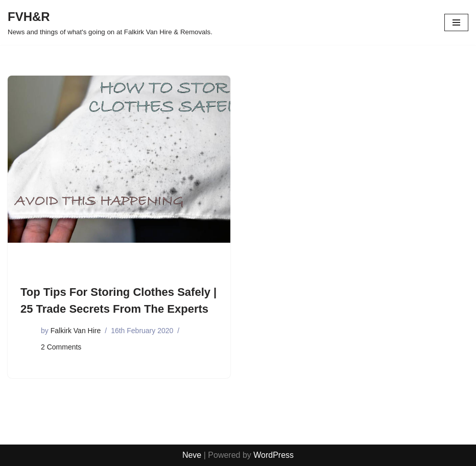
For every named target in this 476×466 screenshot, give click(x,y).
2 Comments (61, 347)
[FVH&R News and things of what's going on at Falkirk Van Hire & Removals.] (110, 22)
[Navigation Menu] (456, 22)
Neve (192, 455)
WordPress (273, 455)
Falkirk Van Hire (76, 331)
